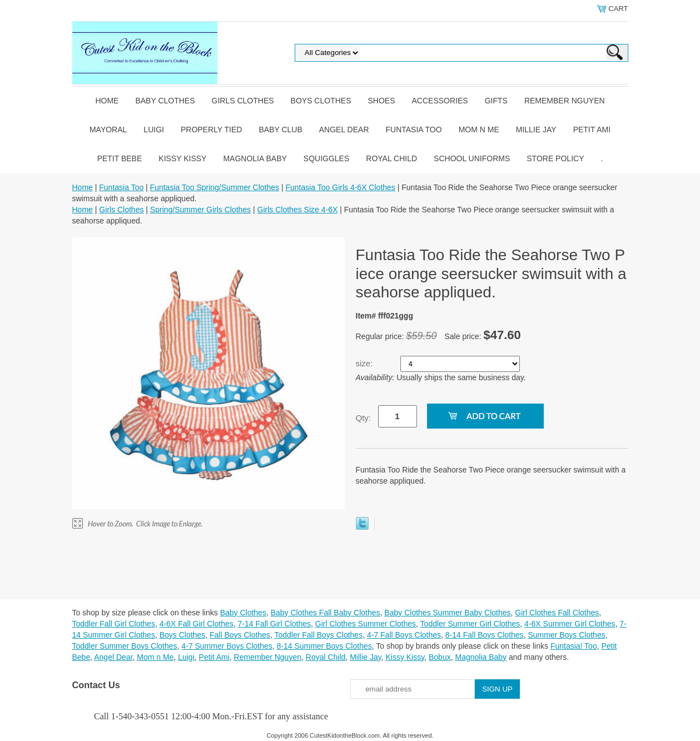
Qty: (364, 418)
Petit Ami (592, 130)
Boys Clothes (321, 101)
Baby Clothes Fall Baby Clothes (326, 613)
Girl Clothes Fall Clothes (557, 613)
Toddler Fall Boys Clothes (318, 635)
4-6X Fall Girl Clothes (197, 624)
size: (366, 363)
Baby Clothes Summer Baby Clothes (447, 613)
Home (107, 101)
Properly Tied (211, 130)
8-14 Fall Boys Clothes (485, 635)
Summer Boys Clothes (566, 635)
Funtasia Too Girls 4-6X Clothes (340, 187)
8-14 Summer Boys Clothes (324, 646)
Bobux (440, 657)
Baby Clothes (165, 101)
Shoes (382, 101)
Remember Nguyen (565, 101)
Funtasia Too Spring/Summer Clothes (215, 187)
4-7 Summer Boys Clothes (227, 646)
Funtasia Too (414, 130)
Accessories (440, 101)
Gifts (496, 101)
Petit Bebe (120, 158)
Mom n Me (479, 130)
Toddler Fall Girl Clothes (114, 624)
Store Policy (555, 158)
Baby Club (280, 130)
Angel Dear (344, 130)
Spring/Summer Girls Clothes (200, 210)
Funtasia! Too (574, 646)
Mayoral (108, 130)
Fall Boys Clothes (240, 635)
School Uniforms (472, 158)
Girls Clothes (243, 101)
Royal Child (391, 158)
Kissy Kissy (182, 158)
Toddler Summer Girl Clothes (470, 624)
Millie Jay (536, 130)
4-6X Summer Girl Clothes (570, 624)
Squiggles (326, 158)
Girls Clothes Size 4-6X (298, 210)
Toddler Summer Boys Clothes (125, 646)
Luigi (154, 130)
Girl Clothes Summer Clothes (366, 624)
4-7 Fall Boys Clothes (404, 635)
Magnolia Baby (255, 158)
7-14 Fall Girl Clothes (275, 624)
